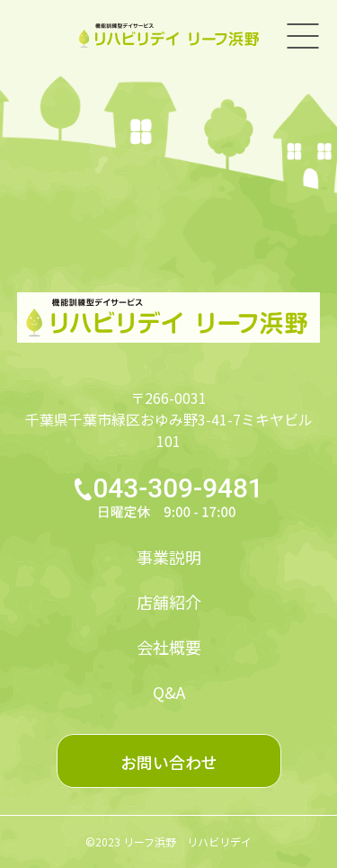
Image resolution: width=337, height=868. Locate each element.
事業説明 (169, 557)
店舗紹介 (169, 602)
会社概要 (169, 647)
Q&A (169, 692)
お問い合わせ (169, 762)
